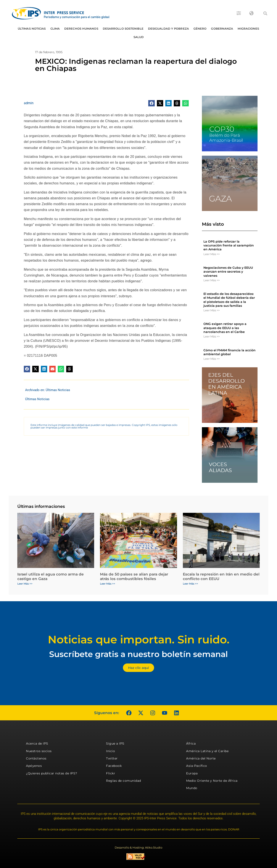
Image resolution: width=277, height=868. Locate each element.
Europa (192, 773)
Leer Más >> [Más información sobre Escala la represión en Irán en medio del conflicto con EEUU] (190, 584)
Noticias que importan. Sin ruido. (139, 640)
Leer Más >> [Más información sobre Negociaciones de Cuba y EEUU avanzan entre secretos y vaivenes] (212, 280)
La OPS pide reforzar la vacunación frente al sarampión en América (229, 245)
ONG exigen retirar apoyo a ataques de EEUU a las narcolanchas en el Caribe (225, 328)
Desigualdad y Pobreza (168, 29)
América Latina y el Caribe (207, 751)
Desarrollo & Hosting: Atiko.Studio (138, 847)
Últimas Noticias (32, 29)
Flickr (111, 773)
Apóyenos (34, 766)
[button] (265, 13)
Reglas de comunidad (124, 781)
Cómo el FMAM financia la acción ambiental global (229, 352)
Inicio (110, 751)
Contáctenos (36, 758)
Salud (139, 37)
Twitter (112, 758)
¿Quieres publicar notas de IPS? (52, 773)
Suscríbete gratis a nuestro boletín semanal (138, 654)
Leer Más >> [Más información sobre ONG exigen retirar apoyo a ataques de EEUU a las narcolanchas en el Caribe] (212, 336)
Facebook (114, 766)
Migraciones (248, 29)
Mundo (192, 788)
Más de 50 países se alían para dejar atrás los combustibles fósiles (134, 576)
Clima (55, 29)
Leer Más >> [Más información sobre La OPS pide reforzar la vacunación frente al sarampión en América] (212, 254)
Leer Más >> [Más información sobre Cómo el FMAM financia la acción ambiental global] (212, 359)
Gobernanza (222, 29)
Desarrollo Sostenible (123, 29)
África (191, 743)
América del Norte (201, 758)
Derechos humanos (81, 29)
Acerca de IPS (37, 743)
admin (29, 103)
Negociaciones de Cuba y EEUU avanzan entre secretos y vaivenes (228, 272)
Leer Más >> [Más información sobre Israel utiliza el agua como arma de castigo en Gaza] (25, 584)
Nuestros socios (39, 751)
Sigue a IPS (115, 743)
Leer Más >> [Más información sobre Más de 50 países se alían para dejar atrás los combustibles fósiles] (108, 584)
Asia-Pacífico (197, 766)
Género (200, 29)
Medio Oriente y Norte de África (212, 781)
